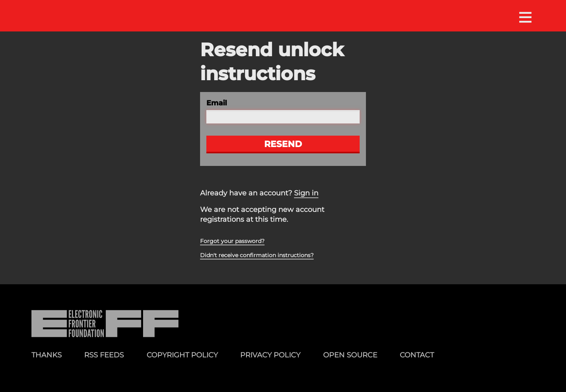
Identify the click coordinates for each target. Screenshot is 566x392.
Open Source (350, 355)
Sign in (306, 193)
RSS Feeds (104, 355)
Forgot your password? (232, 241)
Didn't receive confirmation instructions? (257, 255)
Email (217, 103)
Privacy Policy (270, 355)
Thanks (47, 355)
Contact (417, 355)
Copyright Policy (182, 355)
